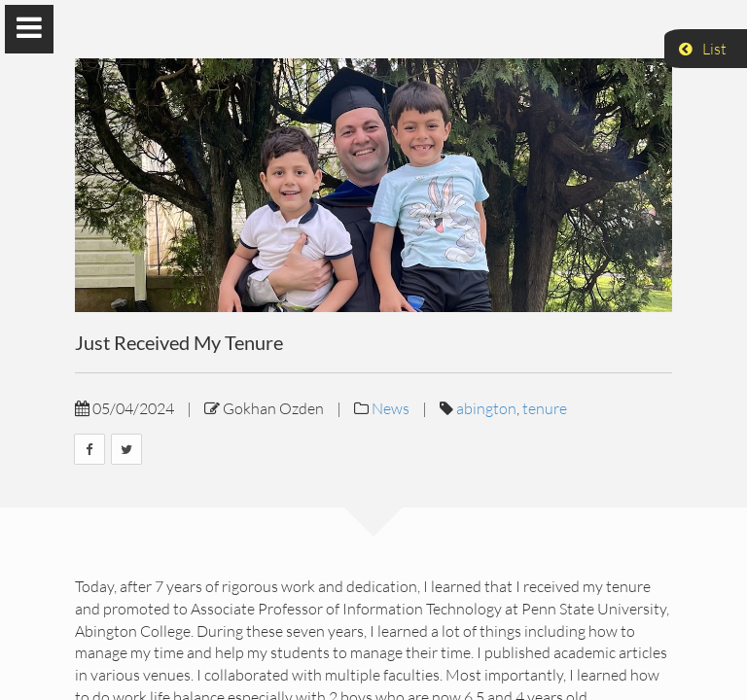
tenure (545, 408)
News (391, 408)
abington (486, 408)
